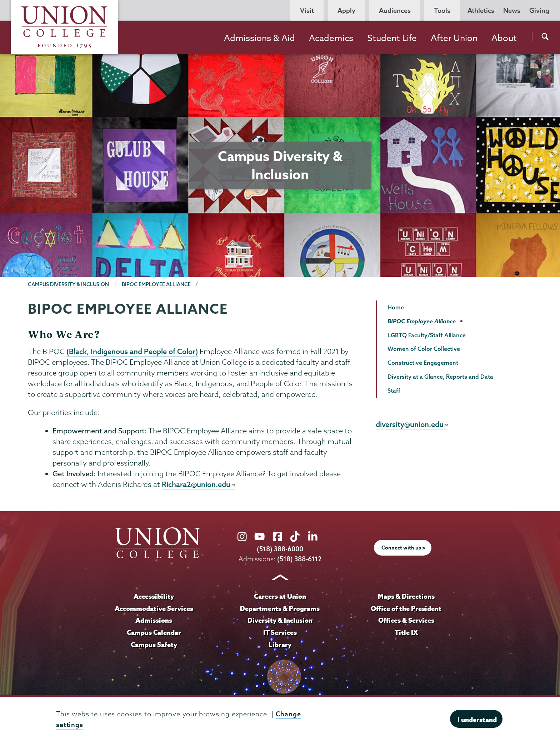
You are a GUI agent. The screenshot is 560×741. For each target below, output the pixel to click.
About (504, 38)
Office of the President (406, 609)
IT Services (280, 633)
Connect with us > (404, 548)
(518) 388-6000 (280, 550)
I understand (477, 720)
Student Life (392, 38)
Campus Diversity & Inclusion (69, 284)
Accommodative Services (154, 609)
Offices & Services (406, 621)
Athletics (481, 11)
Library (280, 645)
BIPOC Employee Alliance (157, 284)
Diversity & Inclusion (280, 621)
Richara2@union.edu (199, 485)
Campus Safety (154, 645)
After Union (454, 38)
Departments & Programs (280, 609)
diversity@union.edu (412, 424)
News (512, 11)
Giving (539, 11)
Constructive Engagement (423, 363)
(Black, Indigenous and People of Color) (132, 352)
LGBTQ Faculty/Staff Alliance (427, 335)
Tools (442, 11)
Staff (394, 391)
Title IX (406, 633)
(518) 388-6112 (299, 559)
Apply (346, 11)
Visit (307, 11)
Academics (331, 38)
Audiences (395, 11)
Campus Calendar (154, 633)
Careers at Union (280, 597)
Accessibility (154, 597)
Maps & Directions (406, 597)
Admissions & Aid (259, 38)
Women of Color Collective (424, 349)
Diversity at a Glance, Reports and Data (440, 377)
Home (396, 307)
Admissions (154, 621)
